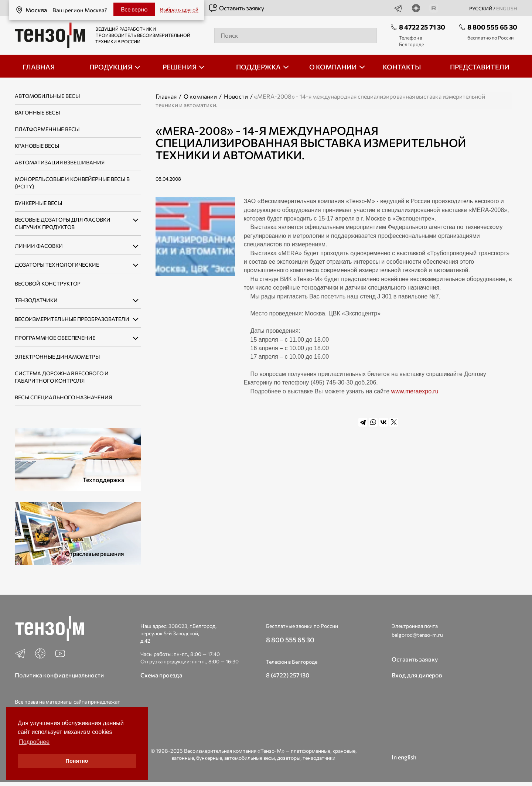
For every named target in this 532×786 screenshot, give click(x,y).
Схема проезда (161, 675)
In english (404, 757)
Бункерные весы (38, 203)
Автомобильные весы (47, 96)
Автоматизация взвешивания (60, 162)
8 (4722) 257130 (288, 675)
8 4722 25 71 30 (422, 27)
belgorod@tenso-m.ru (417, 635)
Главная (166, 96)
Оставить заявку (236, 8)
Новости (236, 96)
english (507, 8)
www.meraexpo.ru (415, 391)
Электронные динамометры (57, 357)
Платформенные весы (47, 129)
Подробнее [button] (34, 742)
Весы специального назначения (63, 397)
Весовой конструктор (48, 283)
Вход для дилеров (417, 675)
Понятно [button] (77, 761)
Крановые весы (37, 146)
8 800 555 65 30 (492, 27)
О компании (200, 96)
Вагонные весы (37, 112)
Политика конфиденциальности (59, 675)
